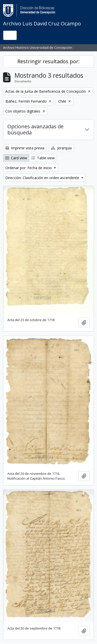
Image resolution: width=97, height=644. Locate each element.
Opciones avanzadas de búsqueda (35, 129)
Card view (16, 158)
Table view (43, 158)
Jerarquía (61, 148)
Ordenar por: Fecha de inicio (29, 168)
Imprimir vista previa (25, 148)
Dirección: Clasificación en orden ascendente (43, 178)
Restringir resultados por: (48, 61)
